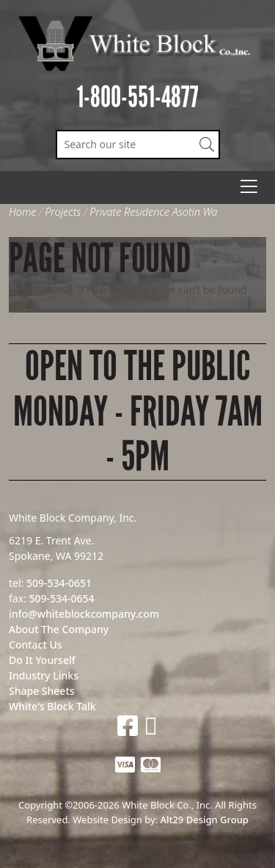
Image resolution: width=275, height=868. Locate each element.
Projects (63, 212)
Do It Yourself (42, 660)
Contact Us (36, 645)
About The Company (59, 629)
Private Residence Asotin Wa (153, 212)
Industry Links (44, 675)
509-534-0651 (59, 583)
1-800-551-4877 (138, 97)
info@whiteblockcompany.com (84, 614)
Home (22, 212)
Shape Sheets (42, 691)
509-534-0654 (61, 598)
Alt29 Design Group (204, 820)
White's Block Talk (52, 706)
